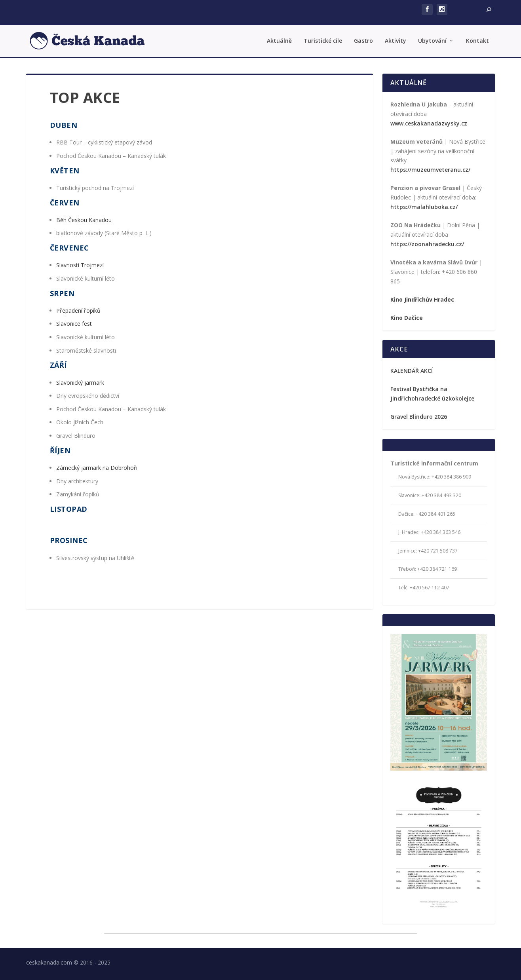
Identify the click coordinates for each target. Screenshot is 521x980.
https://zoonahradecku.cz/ (427, 243)
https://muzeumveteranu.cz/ (430, 169)
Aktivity (396, 41)
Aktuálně (279, 41)
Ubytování (432, 41)
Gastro (363, 41)
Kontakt (477, 41)
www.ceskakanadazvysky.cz (429, 122)
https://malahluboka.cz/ (424, 206)
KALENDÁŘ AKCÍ (412, 370)
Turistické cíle (323, 41)
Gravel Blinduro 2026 (419, 416)
